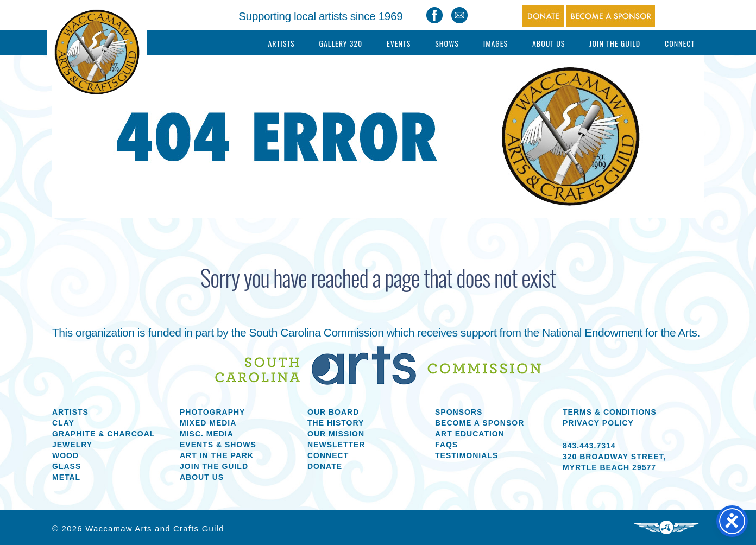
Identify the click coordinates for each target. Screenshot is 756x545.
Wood (65, 455)
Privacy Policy (598, 423)
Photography (212, 412)
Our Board (333, 412)
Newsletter (336, 445)
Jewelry (72, 445)
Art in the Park (217, 455)
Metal (66, 477)
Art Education (470, 434)
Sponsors (459, 412)
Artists (281, 43)
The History (336, 423)
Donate (325, 466)
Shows (447, 43)
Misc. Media (207, 434)
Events (399, 43)
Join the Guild (214, 466)
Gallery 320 (341, 43)
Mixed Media (208, 423)
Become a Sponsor (480, 423)
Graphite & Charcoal (103, 434)
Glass (67, 466)
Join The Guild (615, 43)
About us (202, 477)
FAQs (446, 445)
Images (496, 43)
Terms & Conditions (610, 412)
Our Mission (336, 434)
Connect (680, 43)
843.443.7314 (589, 446)
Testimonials (467, 455)
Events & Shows (218, 445)
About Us (549, 43)
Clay (63, 423)
